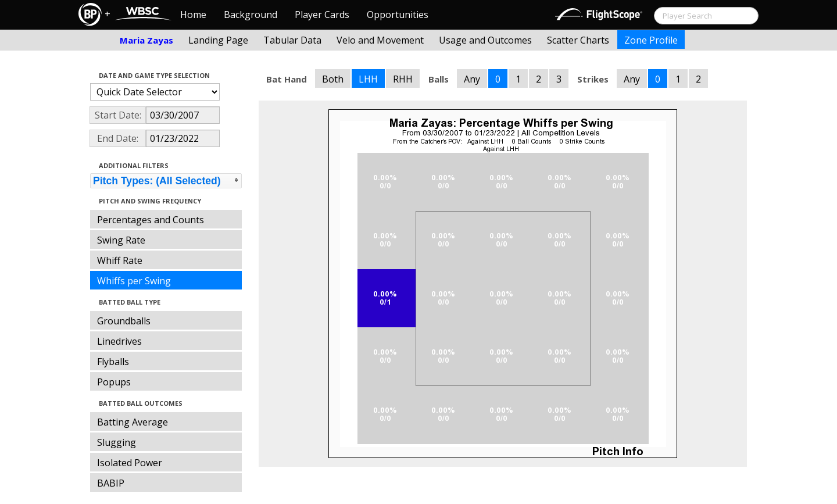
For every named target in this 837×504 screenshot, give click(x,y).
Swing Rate (121, 240)
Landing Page (218, 40)
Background (251, 15)
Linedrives (119, 341)
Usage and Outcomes (485, 40)
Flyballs (113, 362)
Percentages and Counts (151, 220)
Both (333, 79)
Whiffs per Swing (134, 281)
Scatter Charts (578, 40)
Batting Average (133, 422)
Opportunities (398, 15)
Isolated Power (130, 463)
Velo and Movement (380, 40)
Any (472, 79)
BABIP (111, 483)
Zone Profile (651, 40)
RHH (403, 79)
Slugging (117, 442)
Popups (114, 382)
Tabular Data (292, 40)
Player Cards (322, 15)
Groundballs (124, 321)
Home (193, 15)
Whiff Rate (120, 260)
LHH (368, 79)
